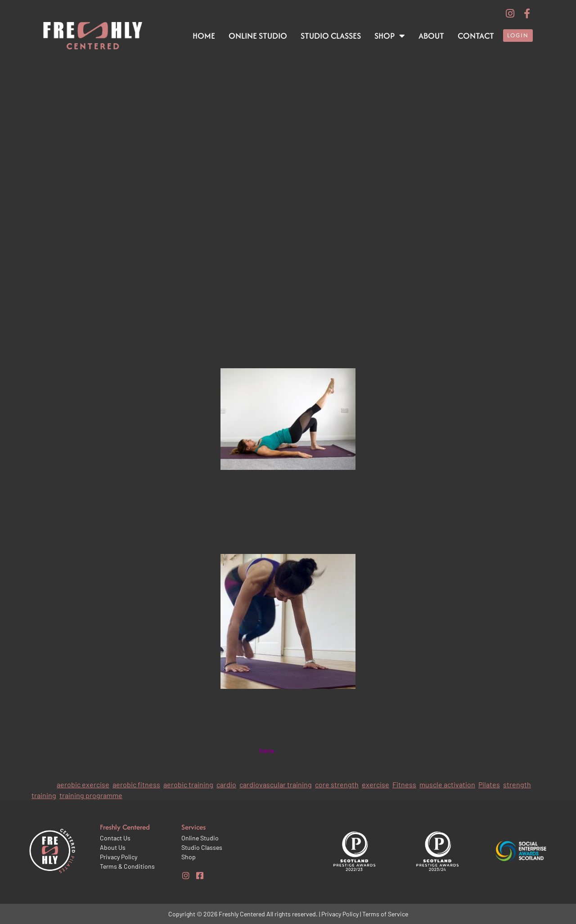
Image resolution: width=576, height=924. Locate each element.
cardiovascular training (276, 784)
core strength (337, 784)
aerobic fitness (136, 784)
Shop (390, 36)
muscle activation (447, 784)
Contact (476, 36)
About (431, 36)
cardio (226, 784)
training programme (91, 795)
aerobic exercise (83, 784)
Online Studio (258, 36)
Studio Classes (331, 36)
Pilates (489, 784)
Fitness (404, 784)
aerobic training (188, 784)
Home (204, 36)
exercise (376, 784)
